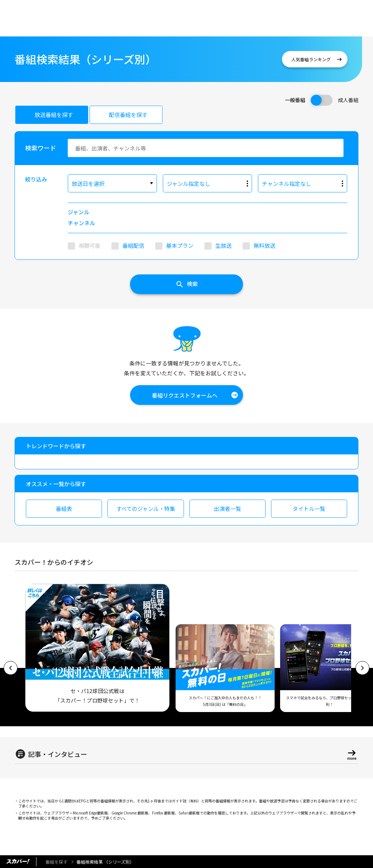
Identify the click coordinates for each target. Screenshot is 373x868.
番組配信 (133, 245)
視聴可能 (90, 245)
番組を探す (56, 862)
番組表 (64, 509)
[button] (11, 668)
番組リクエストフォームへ (185, 395)
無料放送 (264, 245)
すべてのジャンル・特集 (146, 509)
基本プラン (180, 245)
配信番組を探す (128, 115)
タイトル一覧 (309, 509)
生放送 (223, 245)
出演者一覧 (227, 509)
